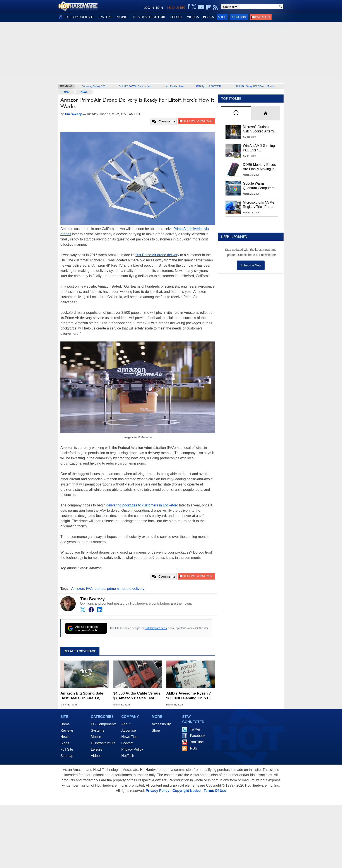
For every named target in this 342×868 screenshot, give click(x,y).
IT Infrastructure (103, 743)
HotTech (128, 756)
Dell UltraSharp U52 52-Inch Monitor (256, 86)
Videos (96, 756)
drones (100, 589)
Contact (127, 743)
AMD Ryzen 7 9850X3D (208, 86)
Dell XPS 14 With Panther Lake (135, 86)
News (84, 92)
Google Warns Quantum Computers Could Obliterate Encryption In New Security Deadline (259, 186)
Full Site (67, 749)
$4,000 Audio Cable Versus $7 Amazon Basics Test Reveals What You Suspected (137, 696)
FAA (89, 589)
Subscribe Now (251, 265)
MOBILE (122, 17)
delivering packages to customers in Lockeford (143, 505)
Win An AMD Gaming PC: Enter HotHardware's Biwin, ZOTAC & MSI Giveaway (259, 148)
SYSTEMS (105, 17)
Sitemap (67, 756)
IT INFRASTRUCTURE (149, 17)
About (126, 724)
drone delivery (133, 589)
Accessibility (161, 724)
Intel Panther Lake (175, 86)
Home (65, 724)
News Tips (129, 737)
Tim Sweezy (92, 599)
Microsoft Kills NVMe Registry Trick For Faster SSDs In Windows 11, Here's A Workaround (259, 205)
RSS (194, 748)
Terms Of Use (215, 791)
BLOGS (208, 17)
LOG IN (149, 8)
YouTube (197, 742)
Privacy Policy (132, 749)
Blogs (65, 743)
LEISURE (176, 17)
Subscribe (239, 17)
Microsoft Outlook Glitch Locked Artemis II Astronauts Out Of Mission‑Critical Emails (260, 129)
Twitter (195, 729)
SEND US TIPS (176, 8)
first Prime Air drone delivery (157, 255)
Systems (98, 730)
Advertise (129, 730)
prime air (114, 589)
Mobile (96, 737)
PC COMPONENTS (80, 17)
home (66, 92)
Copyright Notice (187, 791)
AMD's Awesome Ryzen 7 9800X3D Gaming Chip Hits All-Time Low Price (190, 696)
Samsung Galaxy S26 (94, 86)
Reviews (67, 730)
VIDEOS (193, 17)
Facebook (198, 736)
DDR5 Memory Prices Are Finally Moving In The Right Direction (259, 167)
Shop (222, 17)
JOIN (160, 8)
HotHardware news (156, 628)
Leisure (97, 749)
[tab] (236, 113)
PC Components (104, 724)
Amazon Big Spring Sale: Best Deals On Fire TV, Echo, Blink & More (82, 696)
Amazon (78, 589)
